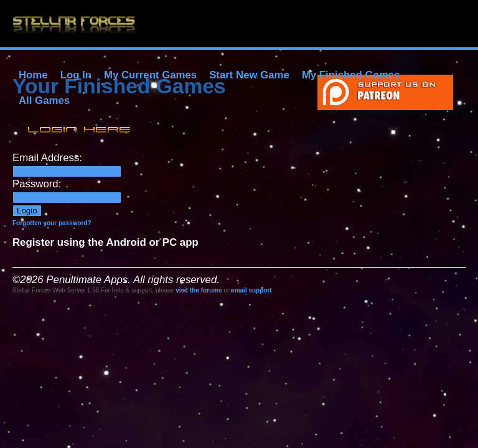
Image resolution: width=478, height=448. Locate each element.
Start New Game (249, 75)
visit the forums (199, 290)
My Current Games (150, 75)
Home (33, 75)
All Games (44, 100)
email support (251, 290)
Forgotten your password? (52, 223)
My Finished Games (351, 75)
